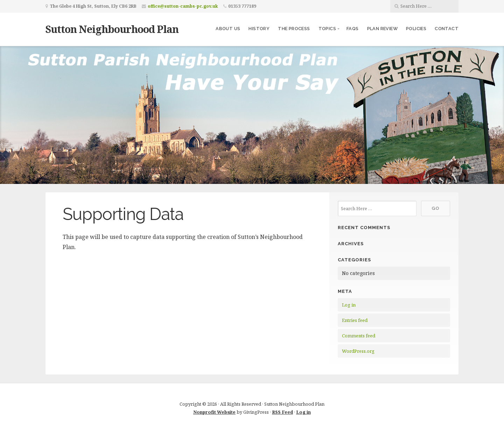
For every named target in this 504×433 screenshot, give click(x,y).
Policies (416, 29)
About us (228, 29)
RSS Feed (282, 412)
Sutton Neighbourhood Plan (112, 29)
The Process (294, 29)
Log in (349, 305)
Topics (327, 29)
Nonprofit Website (214, 412)
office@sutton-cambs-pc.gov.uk (183, 6)
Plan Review (382, 29)
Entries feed (355, 320)
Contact (447, 29)
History (259, 29)
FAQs (353, 29)
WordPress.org (358, 351)
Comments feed (359, 336)
